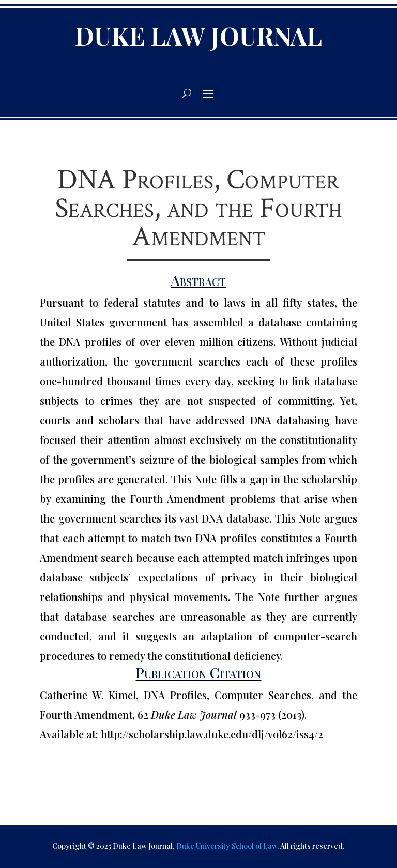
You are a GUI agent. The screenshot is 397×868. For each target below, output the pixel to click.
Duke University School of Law (227, 846)
